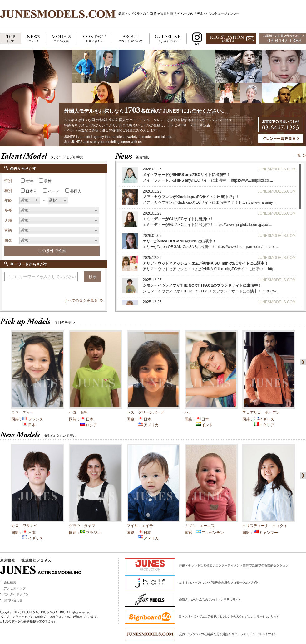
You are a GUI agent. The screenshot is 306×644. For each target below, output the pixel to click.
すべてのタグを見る (81, 300)
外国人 (76, 191)
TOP (10, 39)
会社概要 (10, 582)
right (302, 362)
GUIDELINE (168, 39)
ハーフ (53, 191)
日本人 (31, 191)
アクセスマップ (15, 588)
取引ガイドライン (16, 594)
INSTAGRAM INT (196, 39)
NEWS (33, 39)
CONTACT (94, 39)
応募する (231, 39)
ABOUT (131, 39)
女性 (29, 181)
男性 (48, 181)
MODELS (61, 39)
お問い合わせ (13, 600)
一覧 (297, 155)
